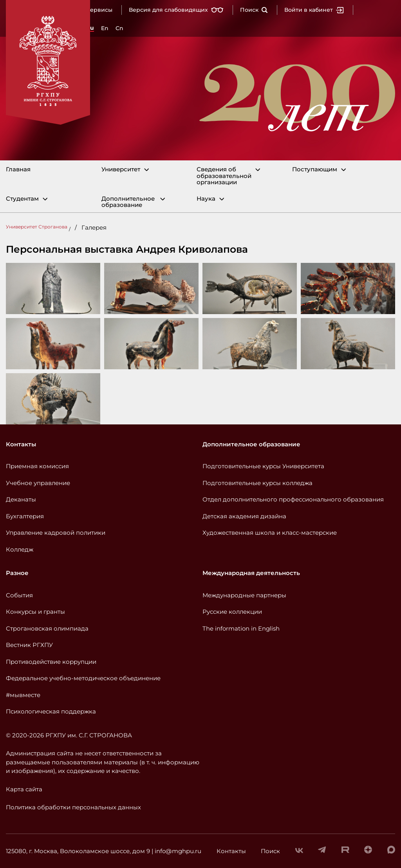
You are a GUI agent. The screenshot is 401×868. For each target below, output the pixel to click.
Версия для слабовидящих (176, 10)
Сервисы (99, 10)
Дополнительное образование (128, 202)
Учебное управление (38, 483)
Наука (206, 199)
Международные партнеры (244, 595)
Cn (119, 28)
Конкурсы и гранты (35, 612)
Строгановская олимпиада (47, 628)
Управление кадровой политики (56, 533)
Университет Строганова (37, 227)
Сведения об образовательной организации (224, 176)
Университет (121, 170)
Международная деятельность (251, 573)
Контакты (21, 444)
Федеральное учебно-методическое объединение (83, 678)
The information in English (241, 628)
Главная (18, 170)
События (19, 595)
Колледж (20, 549)
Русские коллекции (232, 612)
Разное (17, 573)
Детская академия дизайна (244, 516)
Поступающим (315, 170)
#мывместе (23, 695)
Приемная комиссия (37, 466)
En (105, 28)
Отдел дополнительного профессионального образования (293, 499)
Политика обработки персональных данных (73, 807)
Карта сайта (24, 789)
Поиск (254, 10)
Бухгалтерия (25, 516)
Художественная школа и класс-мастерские (270, 533)
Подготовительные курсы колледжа (257, 483)
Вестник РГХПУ (29, 645)
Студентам (22, 199)
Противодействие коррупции (51, 662)
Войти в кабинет (314, 10)
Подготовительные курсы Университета (263, 466)
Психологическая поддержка (51, 711)
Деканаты (21, 499)
